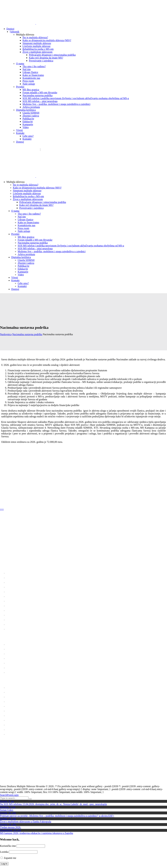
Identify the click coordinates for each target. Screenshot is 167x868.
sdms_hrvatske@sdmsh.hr (21, 149)
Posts (10, 795)
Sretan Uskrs (7, 810)
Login (15, 795)
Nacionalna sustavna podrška (27, 334)
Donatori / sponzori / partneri (89, 149)
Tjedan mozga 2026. (11, 827)
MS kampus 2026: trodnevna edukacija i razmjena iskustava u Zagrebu (37, 833)
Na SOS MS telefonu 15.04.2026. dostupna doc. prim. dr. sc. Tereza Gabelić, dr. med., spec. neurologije (54, 804)
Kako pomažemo (61, 149)
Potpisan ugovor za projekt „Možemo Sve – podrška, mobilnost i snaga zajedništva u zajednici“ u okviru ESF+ (57, 816)
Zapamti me (8, 858)
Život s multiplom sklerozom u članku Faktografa (26, 822)
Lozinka (4, 852)
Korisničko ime (8, 846)
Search (4, 795)
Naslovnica (6, 334)
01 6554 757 (22, 558)
